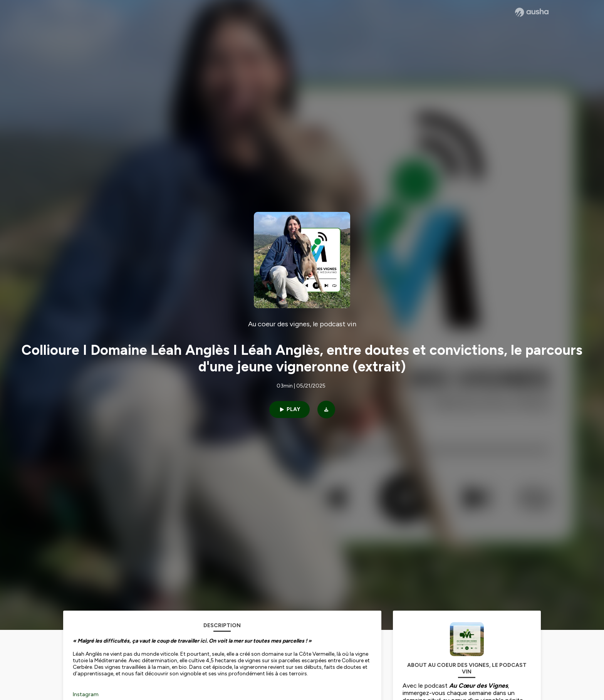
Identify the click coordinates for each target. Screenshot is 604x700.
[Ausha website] (532, 12)
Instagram (86, 694)
